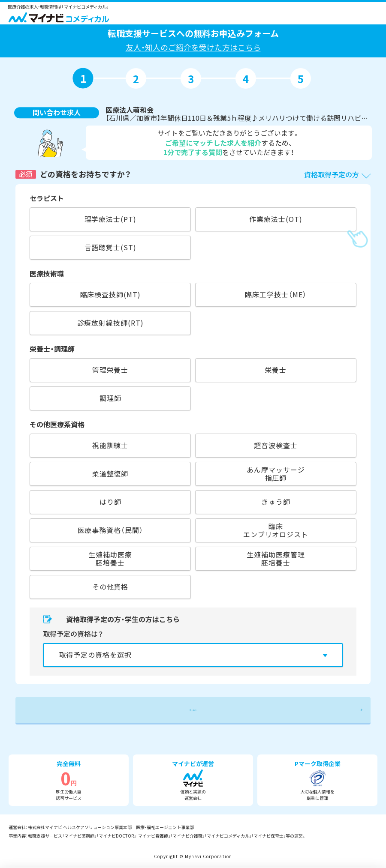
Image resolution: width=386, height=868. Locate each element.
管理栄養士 (110, 370)
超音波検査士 (276, 445)
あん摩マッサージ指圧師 (276, 474)
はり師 (110, 502)
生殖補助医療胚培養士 (110, 558)
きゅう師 (276, 502)
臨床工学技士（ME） (276, 294)
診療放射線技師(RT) (110, 323)
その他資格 (110, 587)
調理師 (110, 398)
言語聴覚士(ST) (110, 247)
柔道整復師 (110, 473)
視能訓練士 (110, 445)
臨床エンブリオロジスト (276, 530)
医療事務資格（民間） (110, 530)
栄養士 (276, 370)
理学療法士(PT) (110, 219)
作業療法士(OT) (276, 219)
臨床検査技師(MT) (110, 294)
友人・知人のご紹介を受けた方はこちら (193, 47)
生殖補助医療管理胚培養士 (276, 558)
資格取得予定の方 (332, 174)
